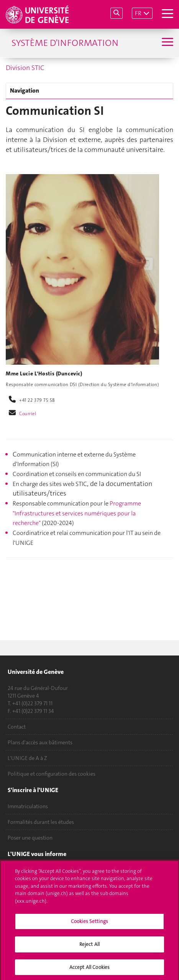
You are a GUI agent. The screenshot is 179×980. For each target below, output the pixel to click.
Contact (17, 727)
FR (138, 13)
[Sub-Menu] (167, 43)
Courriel (28, 414)
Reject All (89, 946)
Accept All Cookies (89, 969)
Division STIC (25, 68)
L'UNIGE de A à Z (27, 758)
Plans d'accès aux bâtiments (40, 742)
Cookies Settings (89, 924)
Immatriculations (28, 806)
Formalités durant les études (41, 822)
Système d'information (65, 43)
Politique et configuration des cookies (52, 774)
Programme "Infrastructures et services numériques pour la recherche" (77, 513)
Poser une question (30, 838)
